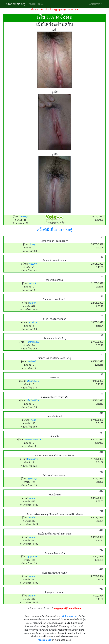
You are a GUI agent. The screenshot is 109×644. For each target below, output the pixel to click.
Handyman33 (33, 342)
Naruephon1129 (33, 439)
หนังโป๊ (32, 4)
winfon (33, 303)
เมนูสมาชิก (95, 4)
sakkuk (33, 283)
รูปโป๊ (40, 4)
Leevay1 (24, 217)
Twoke (33, 420)
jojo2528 (33, 557)
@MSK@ (33, 479)
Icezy (33, 244)
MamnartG (33, 459)
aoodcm (33, 322)
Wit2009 (33, 264)
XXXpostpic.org (15, 4)
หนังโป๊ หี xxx (45, 640)
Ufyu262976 (33, 381)
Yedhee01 (33, 361)
